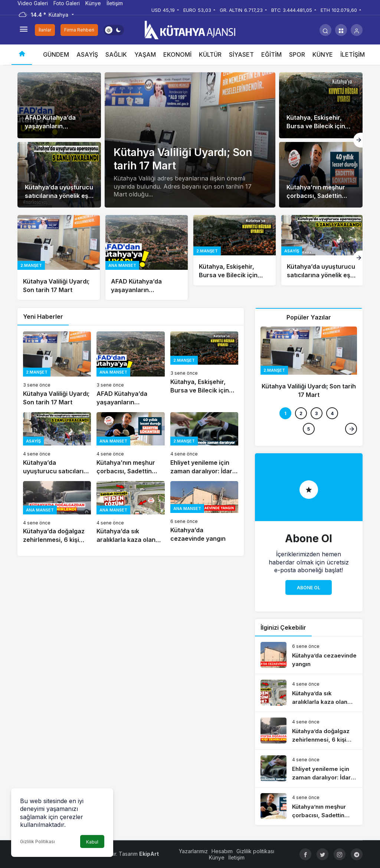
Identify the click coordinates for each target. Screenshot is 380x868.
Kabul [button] (92, 842)
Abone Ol (309, 588)
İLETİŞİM (353, 54)
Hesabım (222, 851)
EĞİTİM (271, 54)
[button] (341, 30)
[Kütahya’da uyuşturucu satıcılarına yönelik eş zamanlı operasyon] (59, 175)
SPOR (297, 54)
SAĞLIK (116, 54)
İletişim (115, 3)
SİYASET (241, 54)
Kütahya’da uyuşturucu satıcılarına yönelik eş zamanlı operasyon (59, 196)
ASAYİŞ (87, 54)
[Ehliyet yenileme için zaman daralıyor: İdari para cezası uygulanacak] (204, 444)
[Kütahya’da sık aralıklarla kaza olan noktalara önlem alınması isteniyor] (130, 513)
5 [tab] (309, 429)
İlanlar (45, 30)
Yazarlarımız (193, 851)
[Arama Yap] (325, 30)
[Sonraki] (358, 140)
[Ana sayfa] (22, 55)
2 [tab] (301, 413)
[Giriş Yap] (357, 30)
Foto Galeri (67, 3)
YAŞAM (145, 54)
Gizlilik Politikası (37, 842)
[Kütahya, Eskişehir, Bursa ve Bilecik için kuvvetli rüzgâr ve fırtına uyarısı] (321, 105)
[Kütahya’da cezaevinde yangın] (204, 513)
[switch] (114, 30)
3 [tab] (316, 413)
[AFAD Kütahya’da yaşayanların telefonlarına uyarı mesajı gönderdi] (59, 105)
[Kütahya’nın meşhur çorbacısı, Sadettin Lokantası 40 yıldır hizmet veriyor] (321, 175)
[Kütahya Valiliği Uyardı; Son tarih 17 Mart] (59, 257)
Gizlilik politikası (255, 851)
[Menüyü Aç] (23, 30)
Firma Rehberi (79, 30)
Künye (93, 3)
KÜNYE (323, 54)
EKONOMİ (177, 54)
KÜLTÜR (210, 54)
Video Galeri (33, 3)
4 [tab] (332, 413)
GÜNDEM (56, 54)
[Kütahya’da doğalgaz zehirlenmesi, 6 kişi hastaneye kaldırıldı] (57, 513)
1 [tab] (285, 413)
